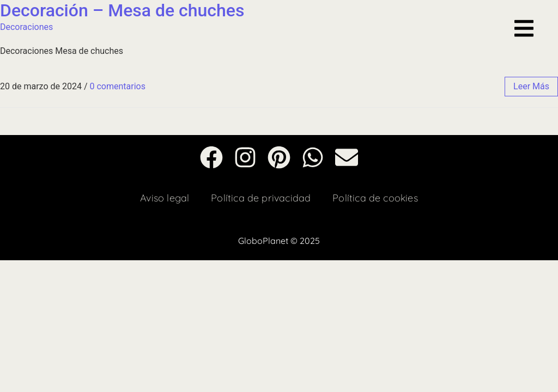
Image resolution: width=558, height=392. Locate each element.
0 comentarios (117, 86)
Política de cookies (375, 198)
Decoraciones (26, 27)
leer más (531, 86)
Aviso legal (165, 198)
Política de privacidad (261, 198)
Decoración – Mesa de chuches (122, 10)
